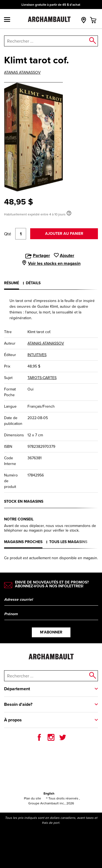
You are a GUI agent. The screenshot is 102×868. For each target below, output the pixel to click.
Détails (33, 283)
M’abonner (51, 632)
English (49, 793)
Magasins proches (23, 542)
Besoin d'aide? (18, 704)
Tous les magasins (68, 542)
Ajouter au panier (64, 234)
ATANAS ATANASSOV (22, 72)
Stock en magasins (24, 501)
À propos (13, 720)
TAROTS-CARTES (42, 378)
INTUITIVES (37, 355)
